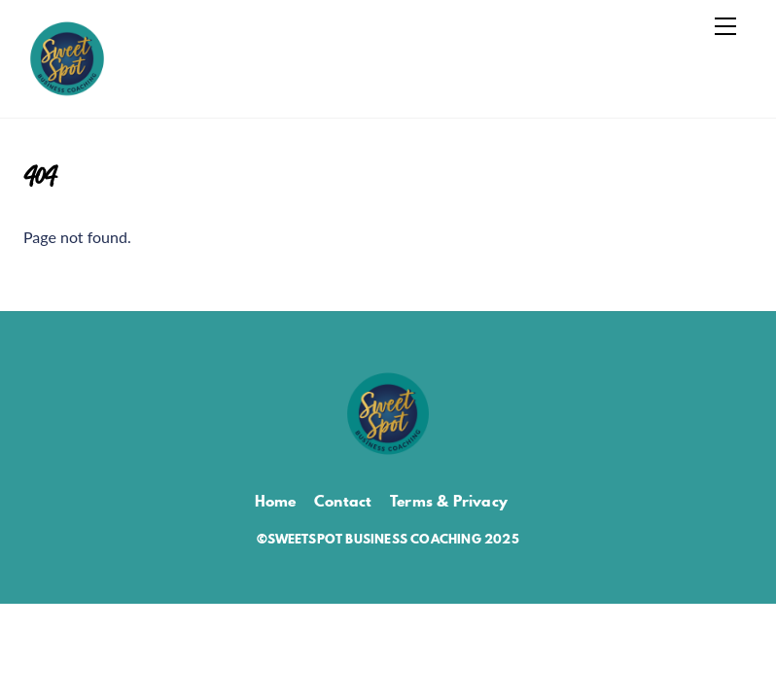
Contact (343, 501)
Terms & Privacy (449, 501)
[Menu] (725, 26)
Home (276, 501)
